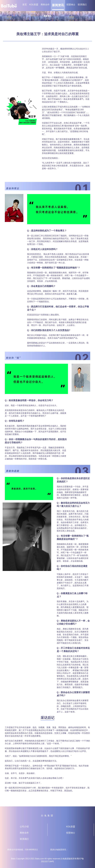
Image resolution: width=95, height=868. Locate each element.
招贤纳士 (71, 5)
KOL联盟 (34, 5)
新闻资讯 (58, 5)
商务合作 (45, 5)
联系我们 (82, 5)
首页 (25, 5)
